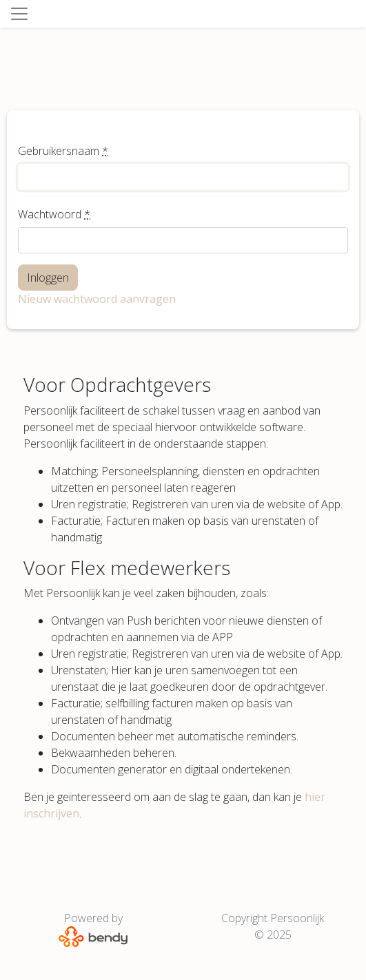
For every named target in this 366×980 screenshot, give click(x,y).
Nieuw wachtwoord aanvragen (97, 299)
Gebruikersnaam (63, 151)
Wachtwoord (54, 214)
